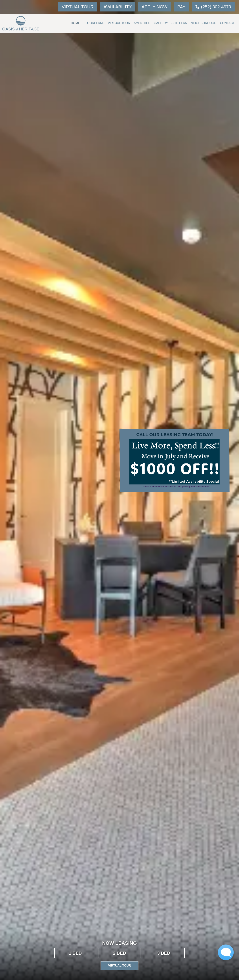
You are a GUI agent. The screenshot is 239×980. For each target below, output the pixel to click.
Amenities (142, 23)
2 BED (120, 953)
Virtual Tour (78, 7)
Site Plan (179, 23)
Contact (227, 23)
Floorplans (94, 23)
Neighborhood (204, 23)
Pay (181, 7)
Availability (118, 7)
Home (75, 23)
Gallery (161, 23)
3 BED (164, 953)
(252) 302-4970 (213, 7)
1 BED (75, 953)
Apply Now (155, 7)
